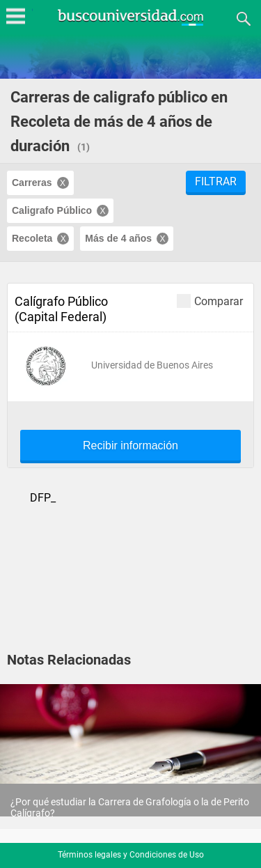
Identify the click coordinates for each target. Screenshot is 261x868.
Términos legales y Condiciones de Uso (131, 855)
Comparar (210, 301)
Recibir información (130, 446)
